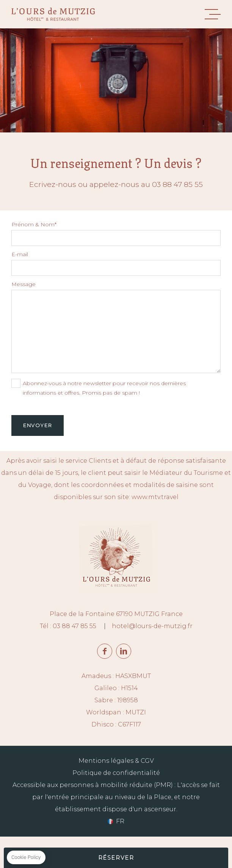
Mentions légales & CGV (116, 761)
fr (120, 821)
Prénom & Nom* (34, 224)
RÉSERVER (116, 858)
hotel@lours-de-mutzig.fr (152, 626)
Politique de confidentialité (116, 773)
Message (24, 284)
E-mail (20, 254)
